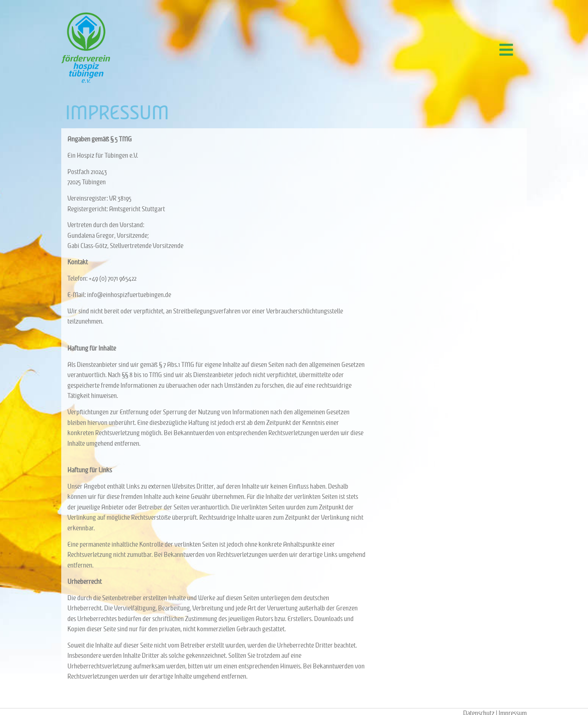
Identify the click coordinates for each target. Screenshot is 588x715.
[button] (506, 50)
